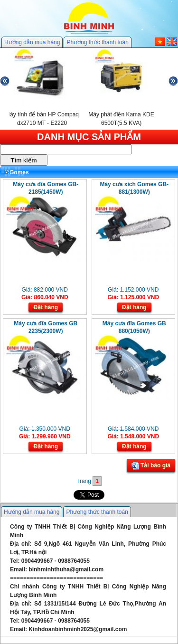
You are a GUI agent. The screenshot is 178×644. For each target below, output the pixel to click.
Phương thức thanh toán (97, 42)
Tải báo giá (151, 466)
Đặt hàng (46, 307)
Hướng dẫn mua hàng (32, 42)
